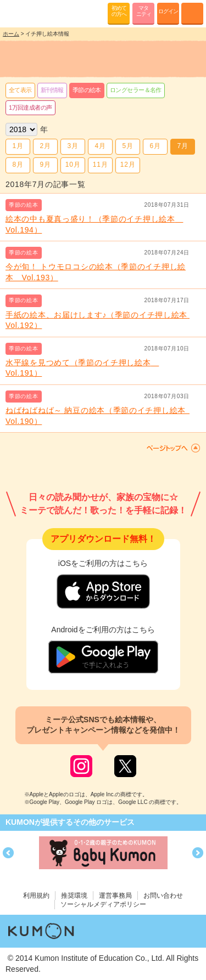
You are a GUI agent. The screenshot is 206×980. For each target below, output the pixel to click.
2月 (45, 146)
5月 (127, 146)
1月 (18, 146)
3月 (73, 146)
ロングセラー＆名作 (136, 90)
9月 (45, 165)
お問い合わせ (163, 896)
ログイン (168, 11)
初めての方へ (119, 11)
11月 (100, 165)
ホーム (11, 34)
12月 (128, 165)
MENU (192, 14)
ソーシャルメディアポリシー (103, 904)
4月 (100, 146)
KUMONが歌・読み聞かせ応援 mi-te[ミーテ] (34, 13)
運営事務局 (115, 896)
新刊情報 (52, 90)
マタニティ (144, 11)
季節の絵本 (87, 90)
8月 (18, 165)
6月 (155, 146)
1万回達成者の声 (30, 107)
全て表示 (20, 90)
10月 (73, 165)
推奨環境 (74, 896)
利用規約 (36, 896)
